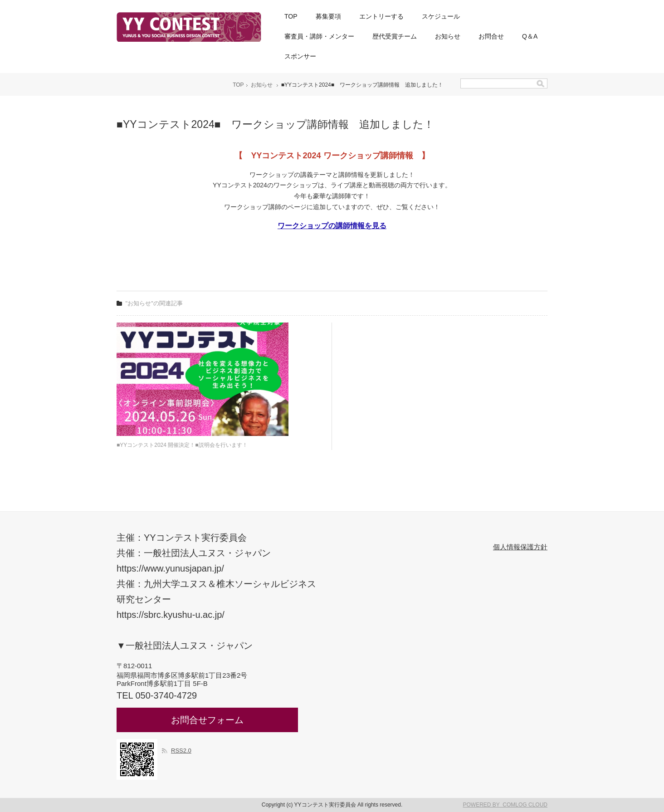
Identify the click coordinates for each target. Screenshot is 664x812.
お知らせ (448, 36)
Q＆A (530, 36)
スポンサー (300, 56)
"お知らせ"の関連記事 (154, 303)
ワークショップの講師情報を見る (332, 226)
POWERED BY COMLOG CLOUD (505, 805)
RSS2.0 (181, 751)
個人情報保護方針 (520, 547)
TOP (291, 16)
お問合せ (491, 36)
